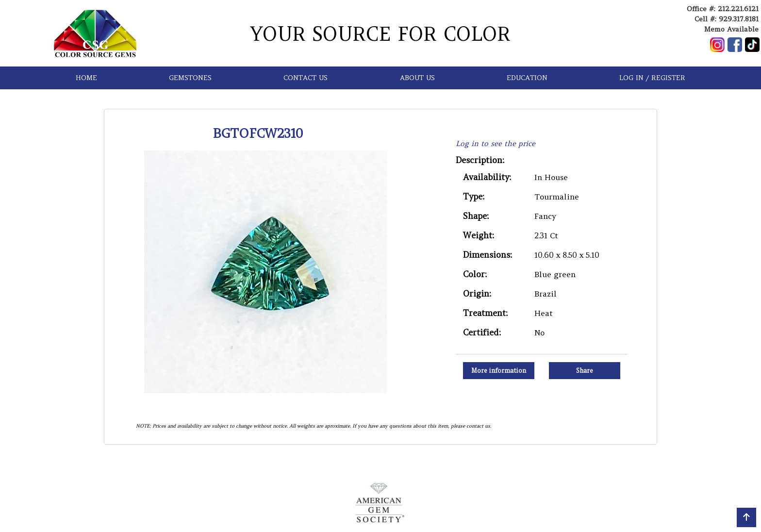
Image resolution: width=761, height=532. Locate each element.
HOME (86, 78)
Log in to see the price (496, 143)
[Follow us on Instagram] (717, 45)
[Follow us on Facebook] (735, 45)
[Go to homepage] (95, 33)
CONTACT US (306, 78)
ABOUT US (417, 78)
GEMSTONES (190, 78)
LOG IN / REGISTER (652, 78)
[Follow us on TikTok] (752, 45)
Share (585, 371)
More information (499, 371)
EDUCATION (527, 78)
